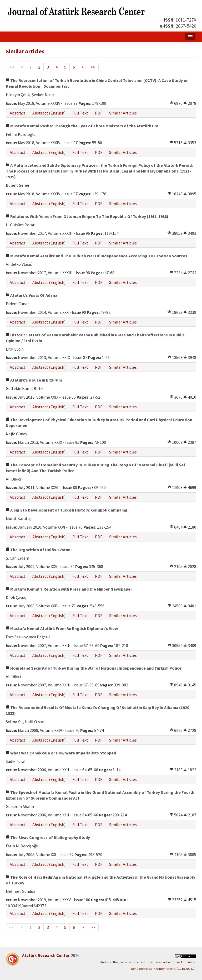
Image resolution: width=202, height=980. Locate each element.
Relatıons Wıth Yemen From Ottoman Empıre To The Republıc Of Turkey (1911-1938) (87, 216)
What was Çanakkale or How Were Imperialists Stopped (61, 753)
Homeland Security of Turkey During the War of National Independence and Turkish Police (94, 668)
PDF (99, 113)
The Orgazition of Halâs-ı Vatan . (39, 550)
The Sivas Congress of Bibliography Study (48, 837)
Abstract (18, 113)
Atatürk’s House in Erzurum (34, 380)
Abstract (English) (49, 113)
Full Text (80, 113)
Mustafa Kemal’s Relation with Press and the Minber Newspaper (69, 589)
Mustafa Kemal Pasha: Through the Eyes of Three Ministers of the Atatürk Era (82, 126)
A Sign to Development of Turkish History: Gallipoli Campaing (67, 510)
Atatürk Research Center (46, 955)
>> (93, 67)
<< (12, 67)
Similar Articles (123, 113)
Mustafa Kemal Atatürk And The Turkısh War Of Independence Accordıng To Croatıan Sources (97, 256)
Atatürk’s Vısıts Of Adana (32, 295)
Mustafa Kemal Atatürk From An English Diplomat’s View (62, 628)
